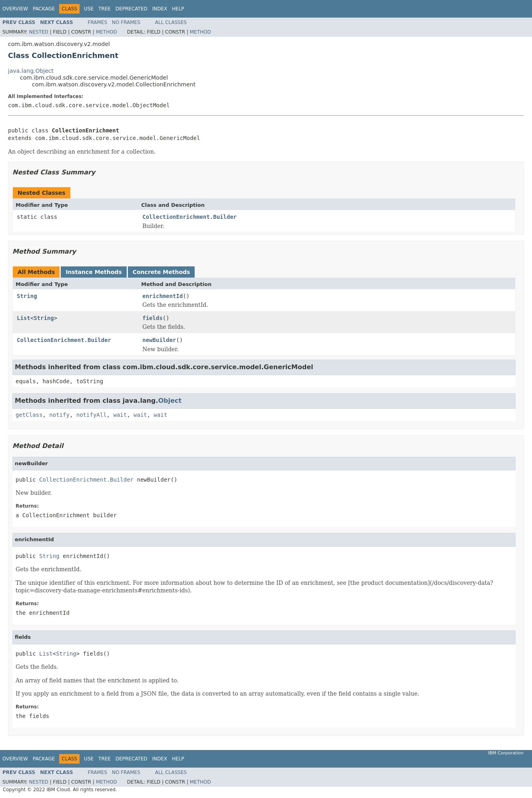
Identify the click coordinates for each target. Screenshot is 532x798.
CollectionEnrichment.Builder (189, 217)
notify (59, 415)
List (24, 318)
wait (120, 415)
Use (89, 9)
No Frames (126, 22)
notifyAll (92, 415)
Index (160, 9)
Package (44, 9)
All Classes (171, 22)
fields (152, 318)
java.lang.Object (31, 71)
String (27, 296)
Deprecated (132, 9)
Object (170, 401)
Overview (15, 9)
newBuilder (159, 340)
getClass (29, 415)
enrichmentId (162, 296)
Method (107, 32)
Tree (105, 9)
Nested (38, 32)
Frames (98, 22)
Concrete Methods (161, 272)
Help (178, 9)
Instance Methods (94, 272)
